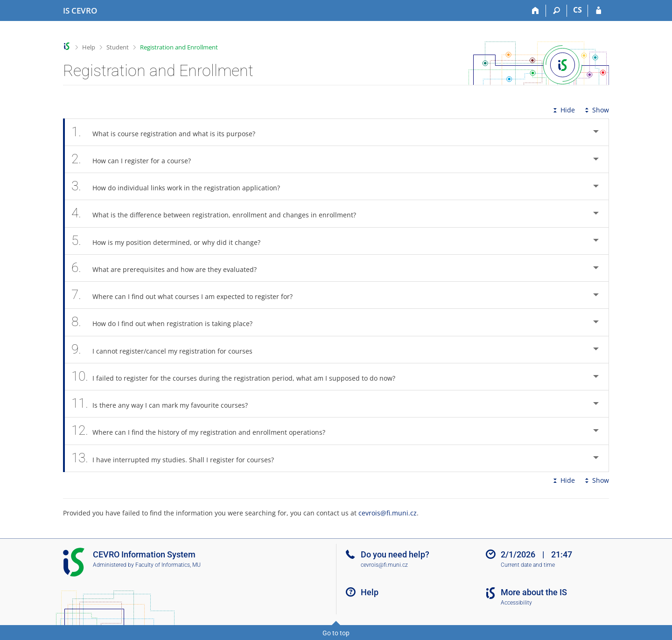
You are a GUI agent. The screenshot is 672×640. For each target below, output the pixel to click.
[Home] (535, 11)
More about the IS (534, 592)
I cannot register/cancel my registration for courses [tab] (167, 350)
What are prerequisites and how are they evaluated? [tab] (169, 268)
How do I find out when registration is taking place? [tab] (167, 322)
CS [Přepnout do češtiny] (577, 10)
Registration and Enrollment (179, 47)
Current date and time (528, 565)
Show (596, 110)
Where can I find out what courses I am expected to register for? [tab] (187, 295)
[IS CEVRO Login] (598, 11)
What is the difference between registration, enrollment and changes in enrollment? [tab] (219, 213)
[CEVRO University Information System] (80, 11)
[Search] (556, 11)
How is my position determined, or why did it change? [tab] (171, 241)
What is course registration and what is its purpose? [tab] (168, 132)
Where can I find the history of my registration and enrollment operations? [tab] (203, 431)
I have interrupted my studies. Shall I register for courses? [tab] (178, 458)
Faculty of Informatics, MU (168, 565)
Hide (563, 110)
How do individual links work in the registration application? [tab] (181, 186)
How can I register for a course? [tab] (136, 159)
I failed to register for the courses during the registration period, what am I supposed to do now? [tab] (238, 377)
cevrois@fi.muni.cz (388, 513)
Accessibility (516, 603)
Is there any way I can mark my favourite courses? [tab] (165, 404)
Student (118, 47)
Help (89, 47)
